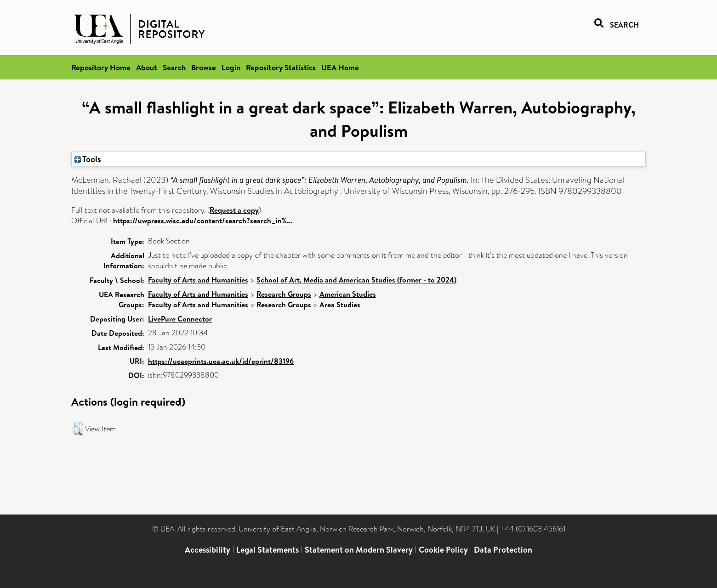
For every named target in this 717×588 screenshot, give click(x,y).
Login (231, 67)
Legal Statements (267, 550)
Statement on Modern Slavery (359, 550)
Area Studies (340, 305)
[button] (78, 429)
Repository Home (101, 67)
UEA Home (340, 67)
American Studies (348, 294)
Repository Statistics (281, 67)
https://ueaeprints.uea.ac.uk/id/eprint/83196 (221, 361)
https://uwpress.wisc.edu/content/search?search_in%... (203, 220)
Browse (204, 67)
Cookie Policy (443, 550)
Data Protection (503, 550)
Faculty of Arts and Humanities (198, 280)
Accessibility (208, 550)
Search (174, 67)
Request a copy (234, 210)
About (147, 67)
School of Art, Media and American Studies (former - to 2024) (356, 280)
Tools (88, 159)
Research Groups (284, 294)
